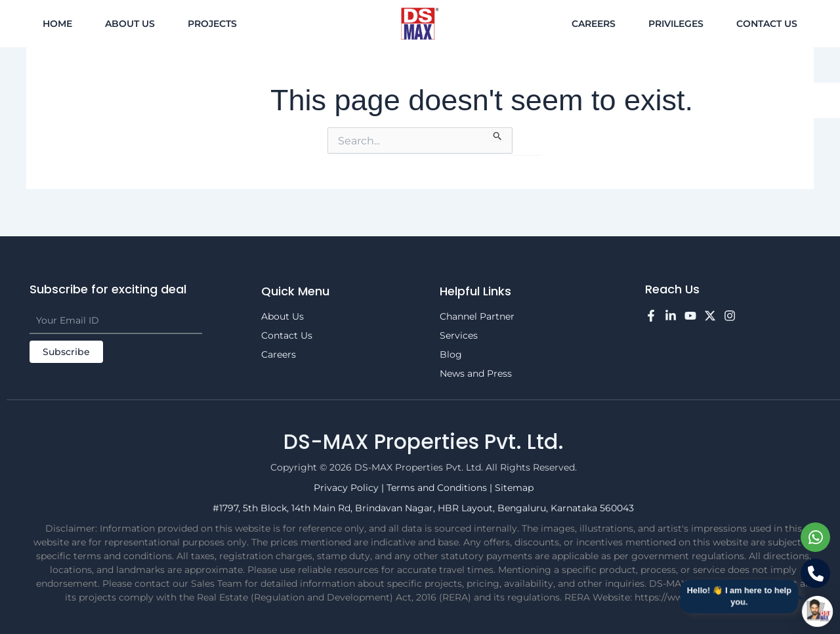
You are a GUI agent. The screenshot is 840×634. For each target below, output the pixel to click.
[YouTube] (690, 316)
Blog (451, 354)
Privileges (676, 24)
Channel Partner (477, 316)
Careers (594, 24)
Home (57, 24)
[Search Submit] (498, 134)
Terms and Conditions (438, 488)
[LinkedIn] (671, 316)
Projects (212, 24)
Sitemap (514, 488)
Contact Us (767, 24)
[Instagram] (730, 316)
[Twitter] (710, 316)
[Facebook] (651, 316)
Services (459, 335)
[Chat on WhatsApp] (815, 537)
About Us (130, 24)
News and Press (476, 373)
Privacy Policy (347, 488)
